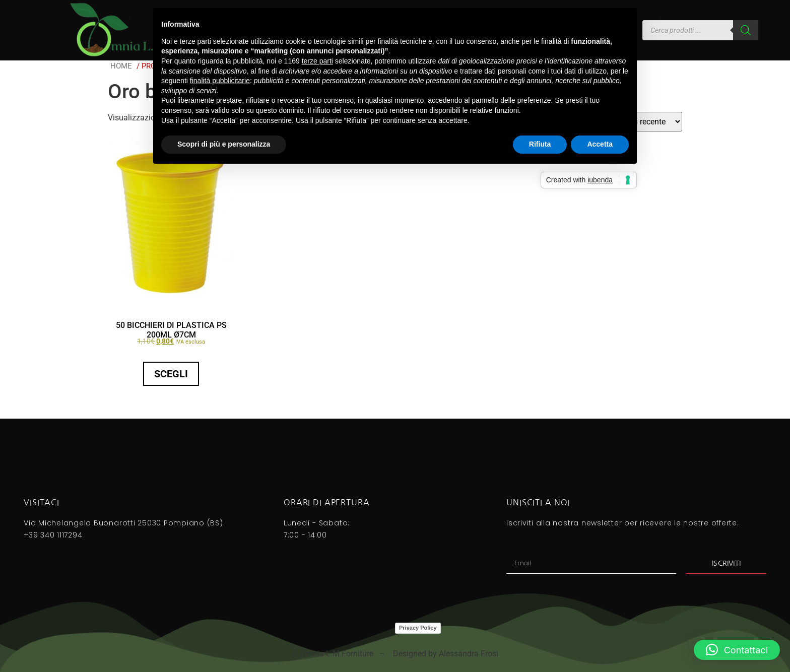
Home (121, 66)
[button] (737, 650)
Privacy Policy (418, 628)
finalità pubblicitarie (220, 81)
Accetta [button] (600, 144)
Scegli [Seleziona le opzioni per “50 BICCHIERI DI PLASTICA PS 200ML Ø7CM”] (171, 374)
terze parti (317, 61)
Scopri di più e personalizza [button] (224, 144)
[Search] (746, 30)
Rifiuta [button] (540, 144)
